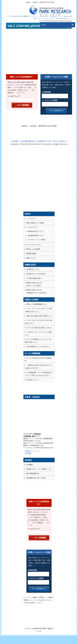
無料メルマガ (31, 258)
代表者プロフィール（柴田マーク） (39, 469)
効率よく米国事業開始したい (37, 304)
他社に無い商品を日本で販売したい (39, 316)
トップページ (31, 218)
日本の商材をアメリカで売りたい (38, 347)
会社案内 (15, 141)
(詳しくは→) (62, 87)
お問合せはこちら (33, 269)
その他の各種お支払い (34, 278)
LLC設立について (33, 380)
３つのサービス (32, 227)
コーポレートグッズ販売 (36, 240)
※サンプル (20, 93)
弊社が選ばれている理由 (35, 223)
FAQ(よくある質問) (33, 249)
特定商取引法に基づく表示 (47, 141)
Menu (44, 26)
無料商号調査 (31, 254)
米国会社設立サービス (36, 231)
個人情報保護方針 (28, 141)
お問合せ (63, 141)
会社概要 (30, 465)
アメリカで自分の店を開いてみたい (39, 328)
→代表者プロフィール (31, 451)
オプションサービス (34, 245)
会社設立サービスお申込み (36, 274)
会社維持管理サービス (36, 236)
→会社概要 (27, 453)
